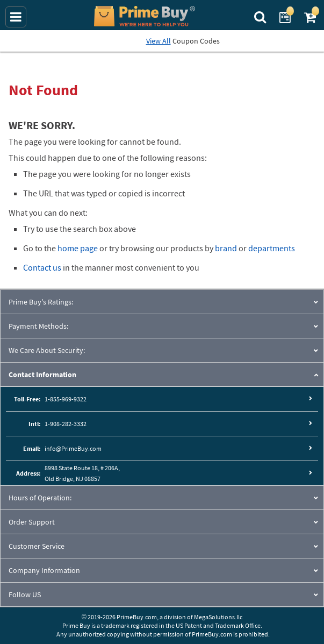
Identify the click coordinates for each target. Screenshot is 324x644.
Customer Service (37, 546)
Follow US (25, 595)
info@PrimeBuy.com (73, 448)
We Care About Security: (47, 350)
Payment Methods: (38, 326)
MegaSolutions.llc (218, 617)
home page (78, 248)
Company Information (44, 570)
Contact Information (42, 374)
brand (226, 248)
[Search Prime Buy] (261, 16)
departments (272, 248)
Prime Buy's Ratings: (41, 302)
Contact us (42, 267)
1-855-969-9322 (66, 399)
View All (159, 41)
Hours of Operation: (40, 498)
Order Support (32, 522)
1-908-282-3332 (66, 424)
